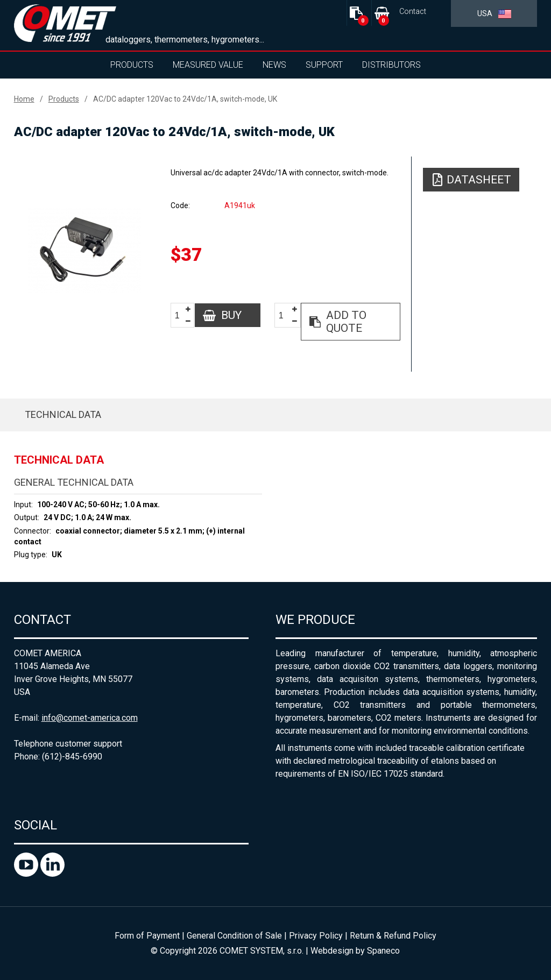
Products (132, 65)
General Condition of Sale (234, 936)
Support (324, 65)
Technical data (63, 414)
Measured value (208, 65)
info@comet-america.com (90, 718)
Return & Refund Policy (393, 936)
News (274, 65)
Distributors (391, 65)
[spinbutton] (181, 315)
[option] (85, 251)
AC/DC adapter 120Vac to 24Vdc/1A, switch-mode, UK (185, 99)
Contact (413, 12)
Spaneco (383, 951)
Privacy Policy (316, 936)
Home (24, 99)
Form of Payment (147, 936)
